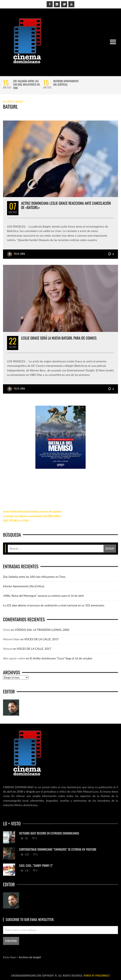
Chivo (7, 630)
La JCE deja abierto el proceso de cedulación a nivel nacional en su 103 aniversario (54, 605)
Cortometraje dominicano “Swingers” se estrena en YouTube (58, 849)
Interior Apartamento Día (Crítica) (66, 83)
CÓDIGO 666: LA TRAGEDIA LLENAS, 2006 (42, 630)
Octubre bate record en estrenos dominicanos (49, 833)
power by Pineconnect (97, 975)
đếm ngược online (14, 658)
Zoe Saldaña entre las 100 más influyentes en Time (26, 84)
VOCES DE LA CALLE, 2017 (42, 639)
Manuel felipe (11, 639)
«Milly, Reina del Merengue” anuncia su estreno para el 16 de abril (43, 596)
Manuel (8, 649)
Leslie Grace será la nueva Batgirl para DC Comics (59, 338)
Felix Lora (20, 254)
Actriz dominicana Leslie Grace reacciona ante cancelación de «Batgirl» (66, 205)
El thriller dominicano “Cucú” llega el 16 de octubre (61, 658)
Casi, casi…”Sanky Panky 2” (36, 865)
